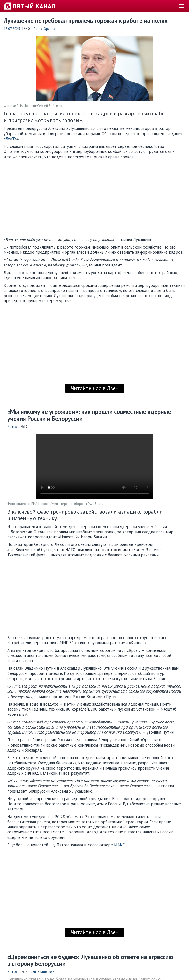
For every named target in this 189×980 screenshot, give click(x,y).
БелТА (11, 139)
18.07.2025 (12, 29)
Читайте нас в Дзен (95, 388)
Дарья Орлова (44, 29)
